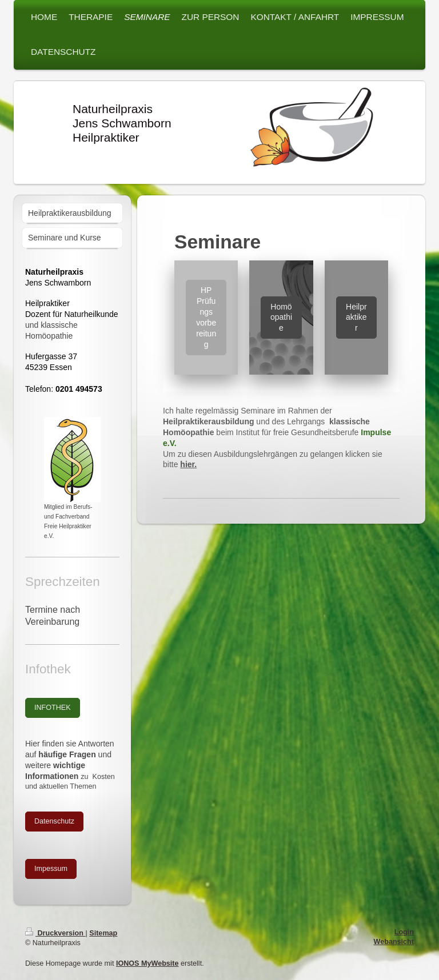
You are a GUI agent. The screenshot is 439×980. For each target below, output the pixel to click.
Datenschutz (54, 821)
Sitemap (103, 933)
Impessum (51, 869)
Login (404, 932)
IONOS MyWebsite (147, 963)
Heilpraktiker (356, 318)
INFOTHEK (53, 708)
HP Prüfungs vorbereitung (206, 317)
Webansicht (394, 942)
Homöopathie (281, 318)
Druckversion (55, 933)
